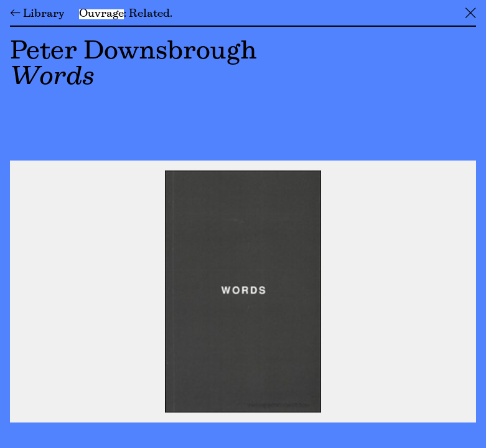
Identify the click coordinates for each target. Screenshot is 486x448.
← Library (37, 14)
